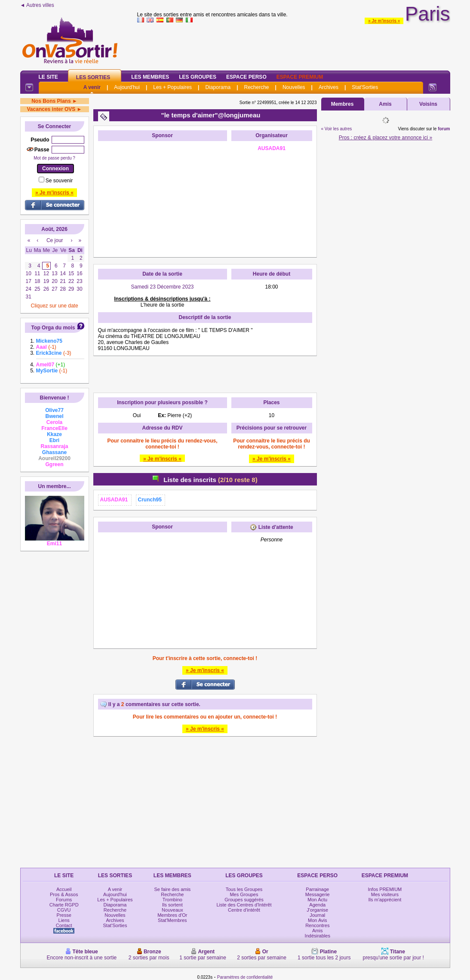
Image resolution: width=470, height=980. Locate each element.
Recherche (256, 87)
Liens (64, 920)
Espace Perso (246, 77)
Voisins (428, 104)
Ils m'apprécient (385, 900)
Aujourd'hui (127, 87)
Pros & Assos (64, 894)
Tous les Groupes (244, 889)
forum (444, 129)
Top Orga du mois (53, 328)
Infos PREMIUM (385, 889)
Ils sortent (172, 905)
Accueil (64, 889)
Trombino (172, 900)
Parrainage (317, 889)
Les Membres (150, 77)
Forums (64, 900)
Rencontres (317, 925)
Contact (64, 925)
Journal (317, 915)
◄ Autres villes (37, 5)
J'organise (317, 910)
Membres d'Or (172, 915)
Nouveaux (172, 910)
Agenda (317, 905)
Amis (385, 104)
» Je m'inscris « (384, 21)
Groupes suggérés (244, 900)
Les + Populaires (172, 87)
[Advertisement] (163, 199)
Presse (64, 915)
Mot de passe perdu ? (54, 158)
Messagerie (318, 894)
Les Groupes (198, 77)
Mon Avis (317, 920)
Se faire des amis (172, 889)
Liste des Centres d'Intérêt (244, 905)
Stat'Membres (172, 920)
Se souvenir (59, 181)
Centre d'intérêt (244, 910)
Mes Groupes (244, 894)
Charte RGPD (64, 905)
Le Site (48, 77)
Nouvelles (294, 87)
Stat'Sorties (365, 87)
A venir (92, 87)
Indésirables (318, 936)
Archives (329, 87)
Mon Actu (317, 900)
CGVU (64, 910)
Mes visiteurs (385, 894)
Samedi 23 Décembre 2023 (162, 287)
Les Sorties (93, 77)
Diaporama (218, 87)
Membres (343, 104)
